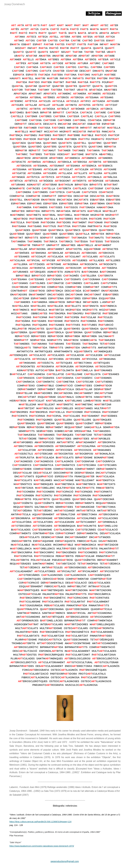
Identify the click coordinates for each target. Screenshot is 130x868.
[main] (65, 355)
